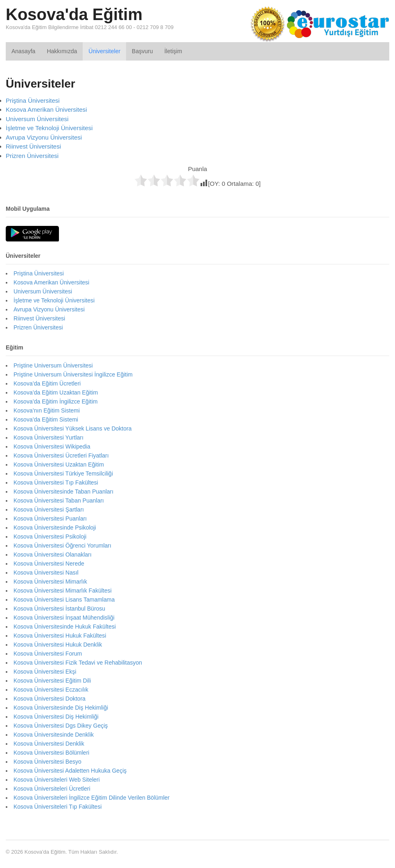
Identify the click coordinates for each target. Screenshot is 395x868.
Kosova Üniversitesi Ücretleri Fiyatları (61, 455)
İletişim (173, 51)
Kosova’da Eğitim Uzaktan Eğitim (56, 392)
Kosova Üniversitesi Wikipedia (52, 446)
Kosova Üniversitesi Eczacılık (51, 690)
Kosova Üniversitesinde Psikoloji (55, 528)
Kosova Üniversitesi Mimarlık (50, 582)
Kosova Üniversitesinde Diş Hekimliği (61, 708)
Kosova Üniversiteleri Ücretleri (52, 789)
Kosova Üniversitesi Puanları (50, 519)
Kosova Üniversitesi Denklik (49, 744)
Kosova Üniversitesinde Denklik (54, 735)
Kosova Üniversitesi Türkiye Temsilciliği (63, 473)
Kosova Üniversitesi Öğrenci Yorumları (62, 546)
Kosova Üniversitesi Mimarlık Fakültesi (63, 591)
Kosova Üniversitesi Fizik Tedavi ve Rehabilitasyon (78, 663)
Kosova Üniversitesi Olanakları (53, 555)
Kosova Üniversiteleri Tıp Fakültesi (58, 807)
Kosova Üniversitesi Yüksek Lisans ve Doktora (72, 428)
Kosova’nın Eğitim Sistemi (47, 410)
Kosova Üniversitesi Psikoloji (50, 537)
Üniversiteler (104, 51)
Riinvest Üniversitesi (33, 146)
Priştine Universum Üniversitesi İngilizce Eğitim (73, 374)
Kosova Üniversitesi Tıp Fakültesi (56, 482)
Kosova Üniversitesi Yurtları (49, 437)
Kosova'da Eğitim (74, 14)
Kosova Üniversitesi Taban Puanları (59, 501)
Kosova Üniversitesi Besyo (47, 762)
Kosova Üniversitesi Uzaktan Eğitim (59, 464)
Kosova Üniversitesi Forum (48, 654)
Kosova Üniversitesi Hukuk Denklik (58, 645)
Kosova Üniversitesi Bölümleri (51, 753)
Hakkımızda (62, 51)
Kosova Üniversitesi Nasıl (46, 573)
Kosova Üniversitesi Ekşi (45, 672)
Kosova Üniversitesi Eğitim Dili (52, 681)
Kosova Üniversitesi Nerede (49, 564)
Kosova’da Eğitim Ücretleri (47, 383)
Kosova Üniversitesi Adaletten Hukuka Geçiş (70, 771)
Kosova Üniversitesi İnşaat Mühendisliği (64, 618)
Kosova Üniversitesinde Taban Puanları (63, 491)
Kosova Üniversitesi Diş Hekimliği (56, 717)
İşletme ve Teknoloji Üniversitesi (49, 128)
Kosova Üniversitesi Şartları (49, 510)
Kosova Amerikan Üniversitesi (46, 109)
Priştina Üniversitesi (33, 100)
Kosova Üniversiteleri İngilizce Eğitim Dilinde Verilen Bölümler (91, 798)
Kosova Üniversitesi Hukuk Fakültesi (60, 636)
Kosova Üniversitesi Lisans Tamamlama (64, 600)
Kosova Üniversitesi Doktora (50, 699)
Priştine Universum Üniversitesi (53, 365)
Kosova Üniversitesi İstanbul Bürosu (59, 609)
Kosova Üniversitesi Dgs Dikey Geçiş (61, 726)
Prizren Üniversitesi (32, 156)
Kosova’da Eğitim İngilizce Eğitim (55, 401)
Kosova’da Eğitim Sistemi (46, 419)
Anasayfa (23, 51)
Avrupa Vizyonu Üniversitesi (44, 137)
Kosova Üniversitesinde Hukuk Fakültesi (65, 627)
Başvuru (142, 51)
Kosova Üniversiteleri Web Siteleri (57, 780)
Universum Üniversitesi (37, 119)
